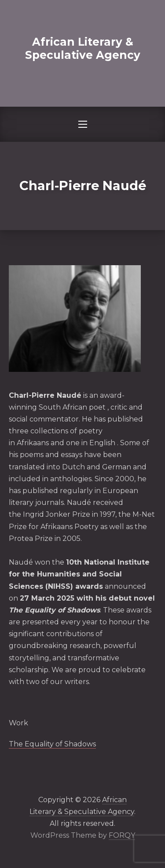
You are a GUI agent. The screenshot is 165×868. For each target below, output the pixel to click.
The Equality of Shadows (52, 744)
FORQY (122, 835)
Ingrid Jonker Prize (57, 514)
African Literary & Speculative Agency (83, 48)
